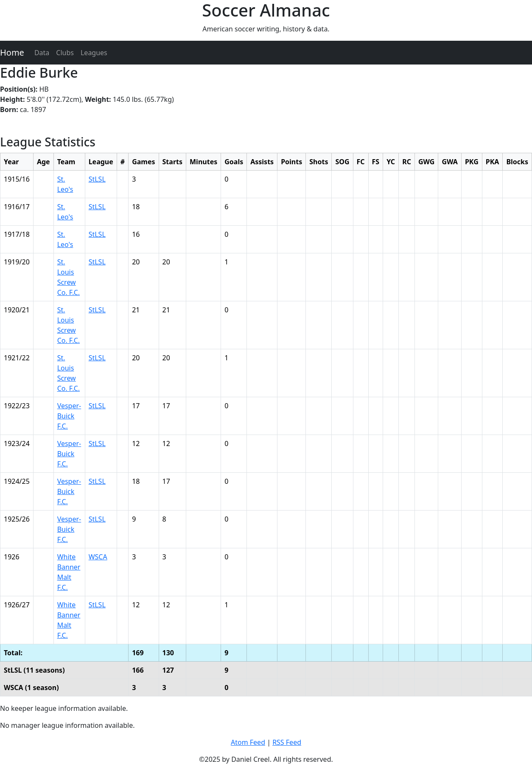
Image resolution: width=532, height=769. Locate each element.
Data (42, 53)
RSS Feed (287, 742)
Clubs (65, 53)
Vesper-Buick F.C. (69, 416)
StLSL (97, 179)
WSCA (98, 557)
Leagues (94, 53)
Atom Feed (248, 742)
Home (12, 52)
